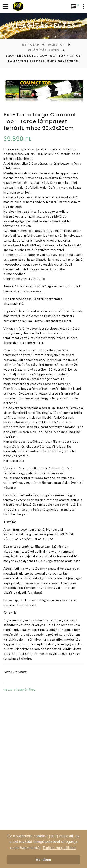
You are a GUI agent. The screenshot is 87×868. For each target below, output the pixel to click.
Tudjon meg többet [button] (59, 848)
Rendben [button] (43, 860)
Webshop (56, 45)
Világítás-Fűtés (43, 50)
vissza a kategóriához (20, 690)
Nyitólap (31, 45)
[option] (43, 91)
